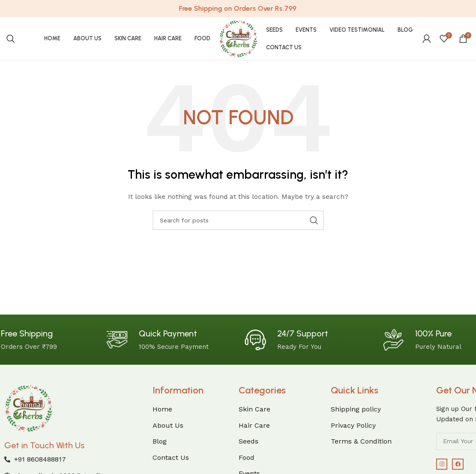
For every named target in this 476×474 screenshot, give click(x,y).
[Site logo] (238, 38)
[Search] (11, 39)
